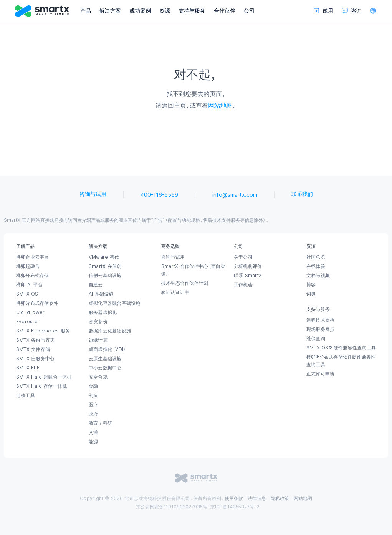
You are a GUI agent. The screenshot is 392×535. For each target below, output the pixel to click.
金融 (93, 386)
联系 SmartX (248, 276)
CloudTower (30, 312)
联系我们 (302, 194)
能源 (93, 442)
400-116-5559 (159, 195)
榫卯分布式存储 (33, 276)
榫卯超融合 (28, 266)
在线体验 (316, 266)
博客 (311, 285)
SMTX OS (27, 294)
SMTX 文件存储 (33, 349)
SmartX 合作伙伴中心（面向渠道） (193, 270)
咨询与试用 (93, 194)
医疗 (93, 405)
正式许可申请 (320, 374)
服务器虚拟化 (103, 312)
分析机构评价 (248, 266)
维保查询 (316, 339)
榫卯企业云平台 (33, 257)
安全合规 (98, 377)
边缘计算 (98, 340)
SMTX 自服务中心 (35, 359)
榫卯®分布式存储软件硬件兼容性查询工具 (341, 361)
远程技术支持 (320, 320)
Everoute (27, 322)
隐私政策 (280, 498)
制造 (93, 395)
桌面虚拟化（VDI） (108, 349)
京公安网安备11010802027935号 (172, 507)
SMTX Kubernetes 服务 (43, 331)
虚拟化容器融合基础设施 (114, 303)
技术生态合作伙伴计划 (185, 283)
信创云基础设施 (105, 276)
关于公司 (243, 257)
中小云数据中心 (105, 368)
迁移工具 (26, 395)
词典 (311, 294)
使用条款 (234, 498)
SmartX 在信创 (105, 266)
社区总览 (316, 257)
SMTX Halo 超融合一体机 (44, 377)
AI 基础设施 (101, 294)
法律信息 (257, 498)
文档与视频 (318, 276)
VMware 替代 (104, 257)
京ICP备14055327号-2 (235, 507)
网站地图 (220, 105)
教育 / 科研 (101, 423)
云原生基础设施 (105, 359)
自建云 (96, 285)
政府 (93, 414)
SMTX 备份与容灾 (35, 340)
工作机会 (243, 285)
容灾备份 (98, 322)
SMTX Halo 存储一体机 (41, 386)
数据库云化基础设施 (110, 331)
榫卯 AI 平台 (29, 285)
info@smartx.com (235, 195)
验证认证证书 (175, 292)
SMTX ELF (28, 368)
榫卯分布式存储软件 (37, 303)
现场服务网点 (320, 329)
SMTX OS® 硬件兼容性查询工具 (341, 348)
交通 (93, 432)
